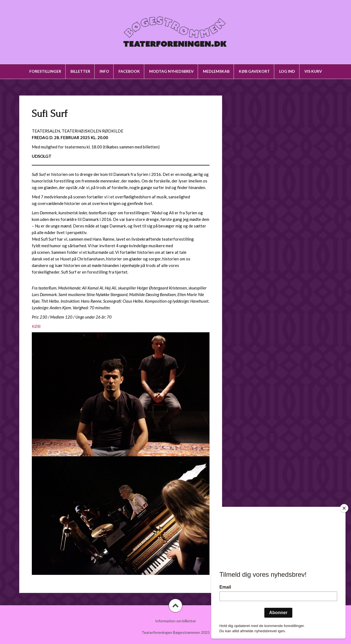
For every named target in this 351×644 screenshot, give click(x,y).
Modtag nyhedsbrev (171, 71)
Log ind (287, 71)
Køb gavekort (254, 71)
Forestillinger (45, 71)
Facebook (129, 71)
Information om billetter (176, 621)
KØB (36, 326)
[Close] (344, 508)
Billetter (80, 71)
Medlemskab (216, 71)
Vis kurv (313, 71)
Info (104, 71)
